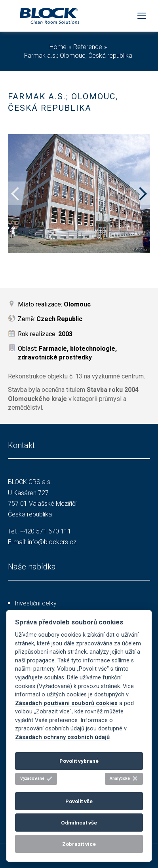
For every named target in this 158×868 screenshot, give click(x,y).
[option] (79, 193)
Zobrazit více (79, 844)
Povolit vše (79, 801)
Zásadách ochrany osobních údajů (62, 737)
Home (58, 47)
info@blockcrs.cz (52, 542)
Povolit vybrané (79, 761)
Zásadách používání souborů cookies (66, 703)
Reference (88, 47)
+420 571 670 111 (46, 531)
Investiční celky (36, 603)
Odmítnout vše (79, 823)
